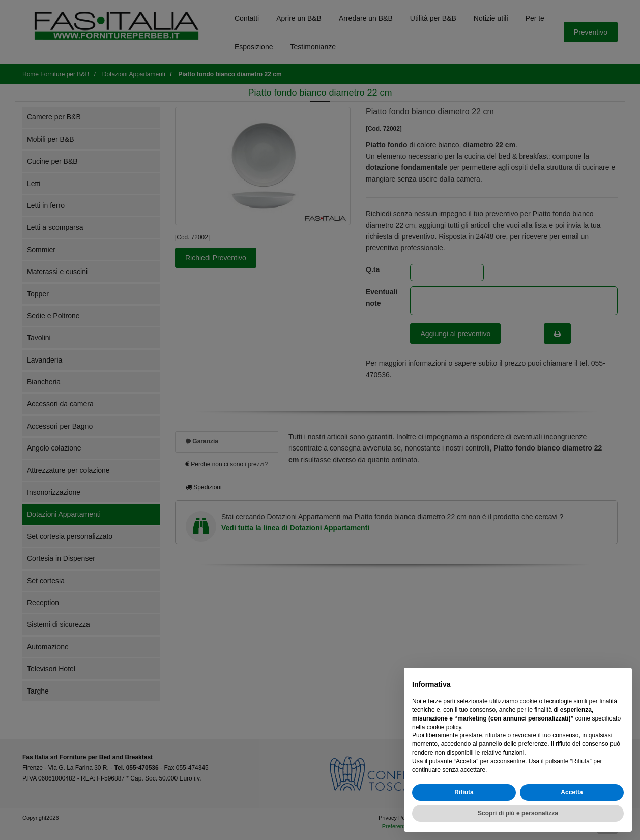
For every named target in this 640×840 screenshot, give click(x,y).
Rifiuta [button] (464, 792)
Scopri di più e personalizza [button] (518, 813)
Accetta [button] (572, 792)
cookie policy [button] (444, 727)
